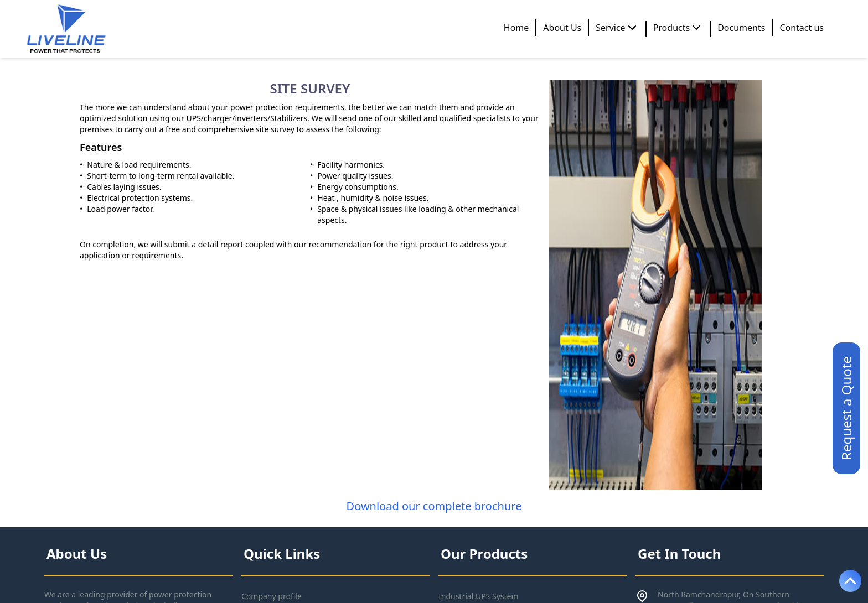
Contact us (802, 28)
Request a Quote (846, 408)
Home (516, 28)
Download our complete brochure (434, 506)
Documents (741, 28)
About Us (562, 28)
